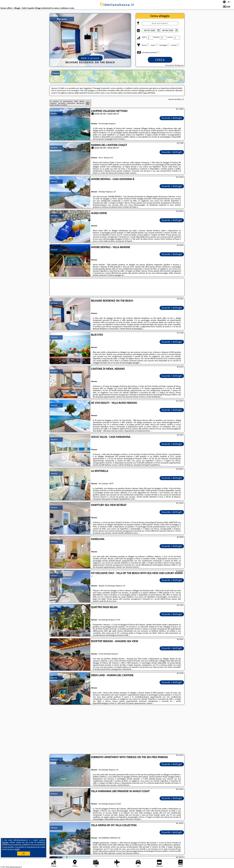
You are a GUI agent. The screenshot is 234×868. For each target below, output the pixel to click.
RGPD (17, 849)
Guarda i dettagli (172, 118)
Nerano (54, 113)
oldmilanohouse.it (117, 5)
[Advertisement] (117, 730)
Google (5, 842)
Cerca (160, 60)
